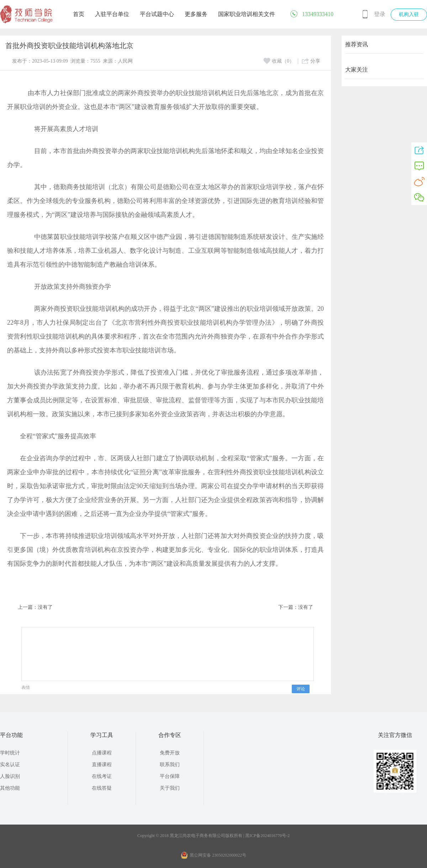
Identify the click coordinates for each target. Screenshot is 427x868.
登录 (380, 14)
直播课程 (102, 765)
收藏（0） (279, 61)
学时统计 (10, 753)
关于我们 (170, 788)
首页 (79, 14)
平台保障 (170, 776)
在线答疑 (102, 788)
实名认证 (10, 765)
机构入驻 (409, 14)
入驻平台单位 (112, 14)
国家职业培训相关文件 (247, 14)
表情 (26, 687)
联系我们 (170, 765)
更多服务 (196, 14)
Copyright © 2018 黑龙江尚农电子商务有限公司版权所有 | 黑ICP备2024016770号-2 (213, 836)
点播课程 (102, 753)
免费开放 (170, 753)
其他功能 (10, 788)
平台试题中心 (157, 14)
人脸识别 (10, 776)
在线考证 (102, 776)
